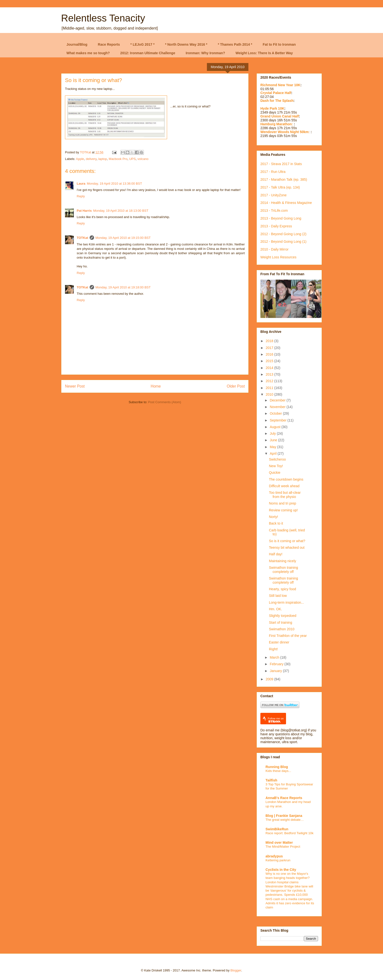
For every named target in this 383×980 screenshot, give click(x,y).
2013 (270, 374)
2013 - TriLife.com (274, 211)
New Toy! (276, 466)
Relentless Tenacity (103, 18)
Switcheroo (277, 459)
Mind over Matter (279, 843)
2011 (270, 388)
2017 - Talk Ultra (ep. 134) (280, 187)
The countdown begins (286, 479)
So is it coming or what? (287, 541)
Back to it (276, 523)
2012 (270, 381)
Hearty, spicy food (282, 589)
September (278, 420)
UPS (133, 159)
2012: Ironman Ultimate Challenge (148, 53)
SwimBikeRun (277, 829)
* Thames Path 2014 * (235, 44)
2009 (270, 679)
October (276, 413)
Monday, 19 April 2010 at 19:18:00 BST (123, 287)
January (276, 671)
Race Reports (109, 44)
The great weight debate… (285, 820)
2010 (270, 394)
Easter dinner (279, 642)
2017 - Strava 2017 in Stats (281, 164)
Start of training (281, 622)
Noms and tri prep (282, 503)
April (274, 453)
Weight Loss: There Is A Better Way (264, 53)
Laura (81, 184)
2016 (270, 354)
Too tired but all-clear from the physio (285, 495)
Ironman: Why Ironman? (205, 53)
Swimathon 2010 (282, 629)
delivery (91, 159)
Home (156, 386)
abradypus (274, 856)
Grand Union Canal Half (280, 116)
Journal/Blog (77, 44)
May (273, 447)
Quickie (275, 473)
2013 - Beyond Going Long (281, 218)
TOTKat (82, 238)
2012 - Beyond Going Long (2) (283, 234)
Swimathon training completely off (283, 570)
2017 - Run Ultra (273, 172)
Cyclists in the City (281, 870)
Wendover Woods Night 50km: (286, 132)
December (278, 400)
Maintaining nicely (282, 561)
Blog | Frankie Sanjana (284, 816)
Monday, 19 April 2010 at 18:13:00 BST (121, 211)
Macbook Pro (118, 159)
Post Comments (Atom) (165, 402)
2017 (270, 348)
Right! (273, 649)
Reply (81, 196)
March (275, 657)
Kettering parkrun (278, 860)
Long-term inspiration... (286, 602)
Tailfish (271, 780)
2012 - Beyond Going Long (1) (283, 242)
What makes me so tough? (88, 53)
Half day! (276, 554)
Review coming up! (283, 510)
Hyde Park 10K (272, 108)
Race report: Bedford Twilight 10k (289, 833)
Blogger (236, 970)
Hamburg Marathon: (277, 124)
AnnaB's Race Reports (284, 798)
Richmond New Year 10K (280, 85)
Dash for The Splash (277, 101)
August (275, 427)
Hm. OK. (276, 609)
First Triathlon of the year (288, 636)
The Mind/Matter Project (283, 847)
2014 (270, 368)
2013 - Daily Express (276, 226)
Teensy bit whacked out (287, 548)
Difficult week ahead (284, 486)
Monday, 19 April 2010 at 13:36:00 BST (114, 184)
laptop (102, 159)
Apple (80, 159)
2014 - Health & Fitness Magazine (286, 203)
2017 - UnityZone (273, 195)
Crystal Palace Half (276, 93)
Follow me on (276, 720)
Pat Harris (84, 211)
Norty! (273, 517)
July (273, 433)
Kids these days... (278, 771)
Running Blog (277, 767)
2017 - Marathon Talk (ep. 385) (284, 179)
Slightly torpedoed (283, 616)
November (278, 407)
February (277, 664)
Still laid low (278, 596)
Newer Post (75, 386)
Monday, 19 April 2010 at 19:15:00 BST (123, 238)
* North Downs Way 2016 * (186, 44)
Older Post (236, 386)
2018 (270, 341)
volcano (143, 159)
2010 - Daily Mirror (274, 249)
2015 (270, 361)
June (274, 440)
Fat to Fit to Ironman (279, 44)
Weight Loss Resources (278, 257)
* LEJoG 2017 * (143, 44)
